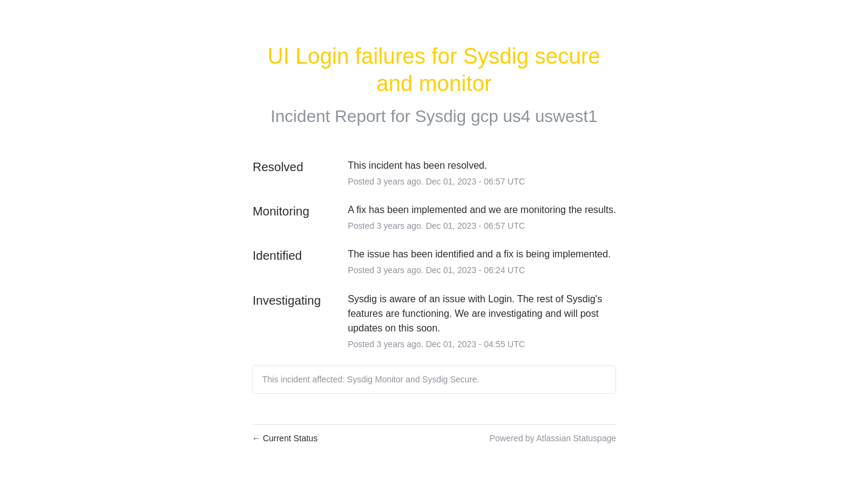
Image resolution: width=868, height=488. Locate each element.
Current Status (285, 438)
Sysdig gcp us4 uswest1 (506, 116)
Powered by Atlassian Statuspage (553, 438)
